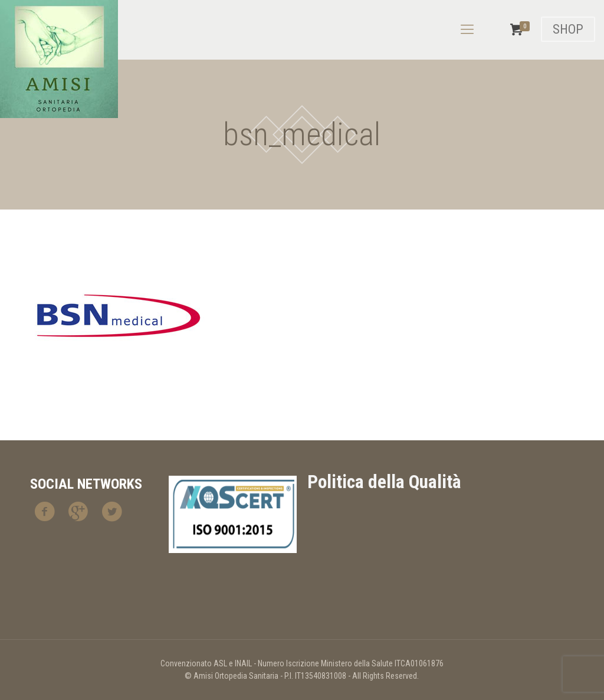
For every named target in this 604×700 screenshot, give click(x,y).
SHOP (568, 29)
